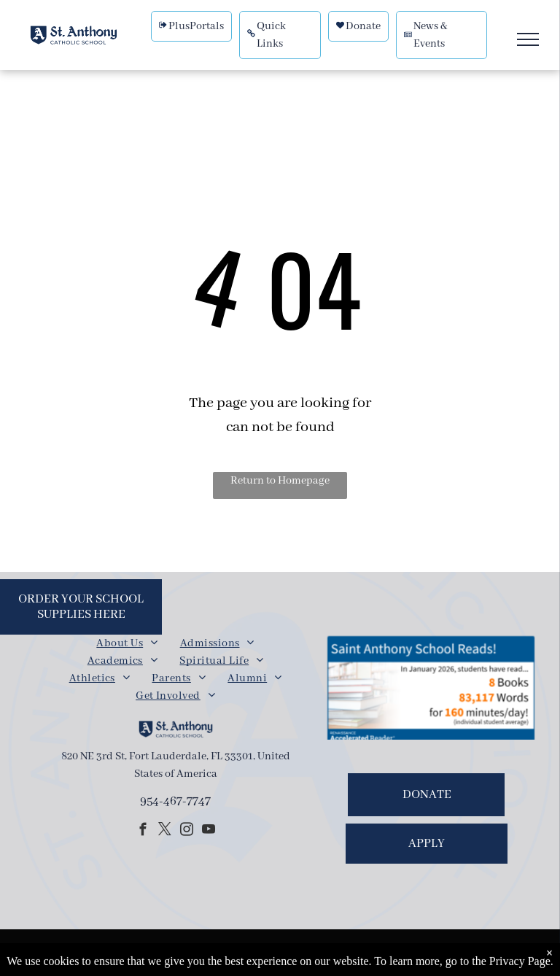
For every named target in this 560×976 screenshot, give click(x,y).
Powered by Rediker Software (370, 954)
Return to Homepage (280, 481)
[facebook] (143, 832)
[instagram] (186, 832)
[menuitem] (127, 643)
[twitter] (164, 832)
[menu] (528, 39)
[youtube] (208, 832)
